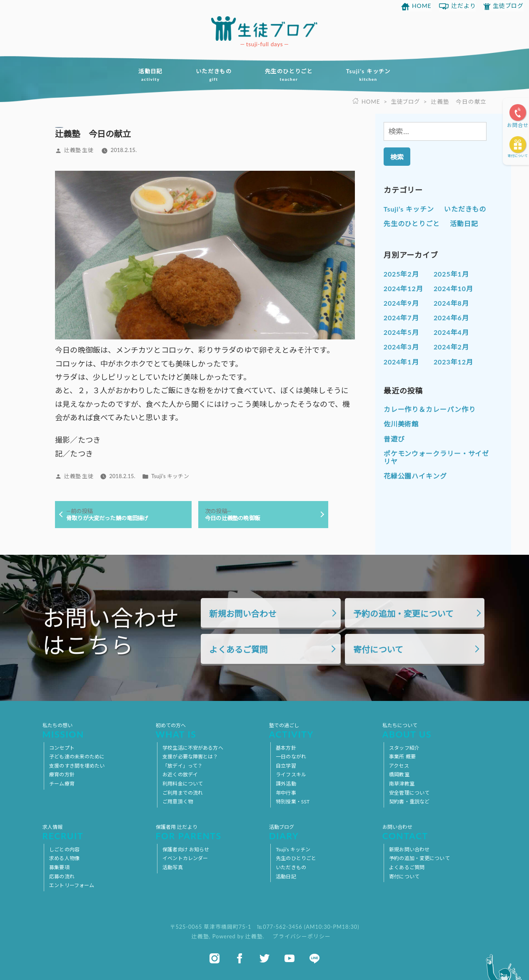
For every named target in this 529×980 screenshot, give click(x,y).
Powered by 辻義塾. (239, 936)
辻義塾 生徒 (79, 150)
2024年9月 (401, 303)
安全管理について (409, 793)
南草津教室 (402, 784)
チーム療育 (62, 784)
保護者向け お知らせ (186, 849)
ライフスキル (291, 775)
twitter (264, 958)
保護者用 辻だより (208, 832)
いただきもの (212, 75)
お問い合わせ (435, 832)
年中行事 (286, 793)
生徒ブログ (508, 6)
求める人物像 (64, 859)
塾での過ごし (321, 731)
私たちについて (435, 731)
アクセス (399, 766)
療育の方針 (62, 775)
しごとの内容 (64, 849)
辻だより (464, 6)
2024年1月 (401, 361)
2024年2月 (451, 347)
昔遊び (394, 438)
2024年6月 (451, 318)
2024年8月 (451, 303)
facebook (240, 958)
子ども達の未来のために (77, 757)
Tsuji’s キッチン (372, 75)
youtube (289, 958)
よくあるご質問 (238, 650)
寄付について (518, 156)
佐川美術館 (401, 424)
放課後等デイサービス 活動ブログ (264, 28)
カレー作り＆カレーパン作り (430, 409)
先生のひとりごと (290, 75)
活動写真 (172, 867)
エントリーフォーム (72, 885)
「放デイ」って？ (182, 766)
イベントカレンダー (185, 859)
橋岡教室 (399, 775)
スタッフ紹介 (404, 748)
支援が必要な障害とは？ (190, 757)
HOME (422, 6)
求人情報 (95, 832)
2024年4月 (451, 332)
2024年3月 (401, 347)
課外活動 (286, 784)
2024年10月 (453, 288)
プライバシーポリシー (302, 936)
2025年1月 (451, 273)
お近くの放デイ (180, 775)
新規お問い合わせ (243, 613)
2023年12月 (453, 361)
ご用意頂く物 (178, 802)
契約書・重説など (409, 802)
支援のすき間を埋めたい (77, 766)
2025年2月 (401, 273)
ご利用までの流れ (183, 793)
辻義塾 (200, 936)
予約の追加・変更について (403, 613)
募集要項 (59, 867)
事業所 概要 (402, 757)
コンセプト (62, 748)
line (314, 958)
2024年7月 (401, 318)
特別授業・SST (293, 802)
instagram (215, 958)
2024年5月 (401, 332)
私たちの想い (95, 731)
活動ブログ (321, 832)
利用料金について (183, 784)
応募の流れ (62, 877)
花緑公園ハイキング (415, 476)
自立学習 (286, 766)
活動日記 (146, 75)
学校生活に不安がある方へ (193, 748)
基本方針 (286, 748)
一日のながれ (291, 757)
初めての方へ (208, 731)
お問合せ (518, 125)
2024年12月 (403, 288)
